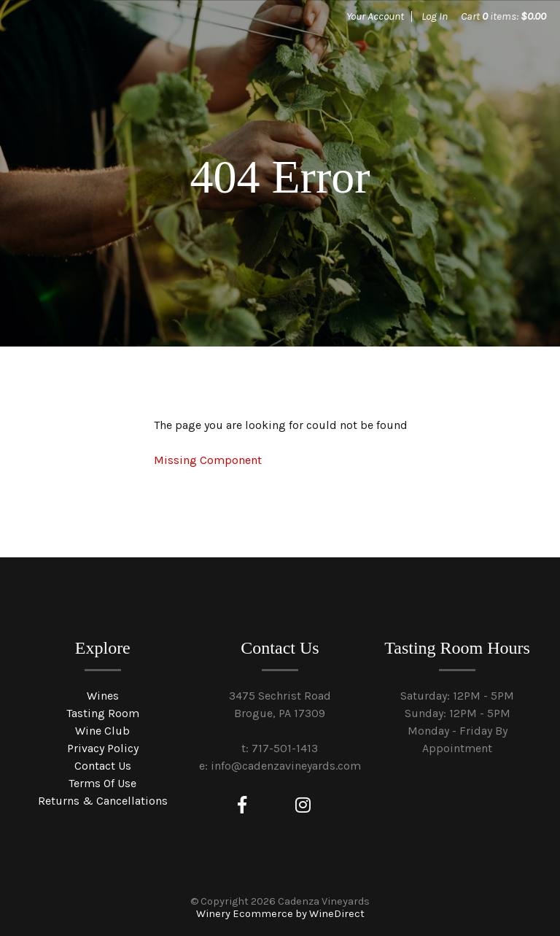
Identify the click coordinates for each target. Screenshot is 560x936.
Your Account (375, 16)
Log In (435, 16)
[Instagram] (303, 805)
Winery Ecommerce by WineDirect (280, 914)
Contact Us (103, 766)
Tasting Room (103, 713)
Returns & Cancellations (103, 801)
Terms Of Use (102, 783)
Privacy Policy (103, 748)
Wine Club (102, 731)
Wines (103, 696)
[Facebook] (242, 805)
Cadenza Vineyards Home (124, 66)
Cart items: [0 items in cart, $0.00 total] (503, 16)
